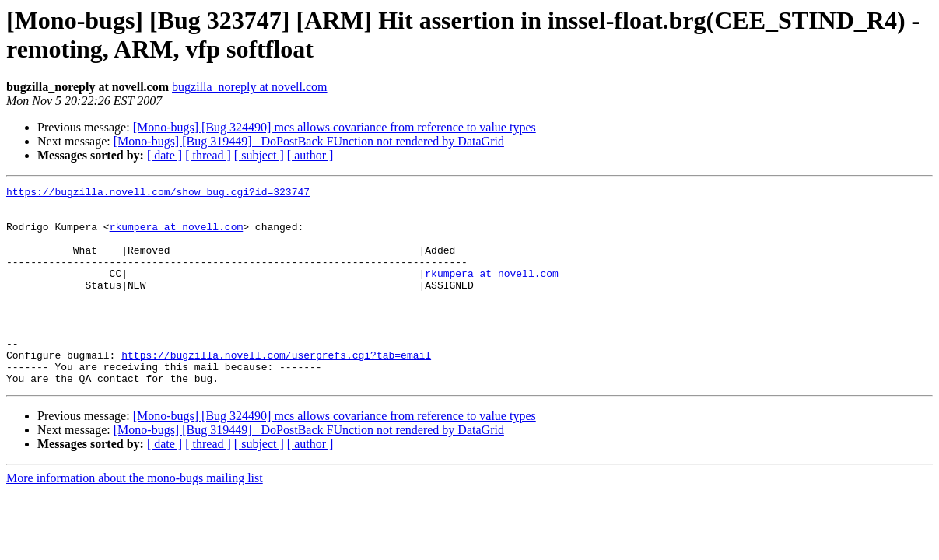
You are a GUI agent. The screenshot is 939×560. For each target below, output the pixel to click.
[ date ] (165, 155)
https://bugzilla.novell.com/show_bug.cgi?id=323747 (158, 194)
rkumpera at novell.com (177, 236)
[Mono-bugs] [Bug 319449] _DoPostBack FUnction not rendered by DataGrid (309, 141)
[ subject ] (259, 155)
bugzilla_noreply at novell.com (250, 87)
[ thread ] (208, 155)
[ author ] (310, 155)
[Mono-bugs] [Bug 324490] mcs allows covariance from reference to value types (335, 127)
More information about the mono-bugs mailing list (135, 518)
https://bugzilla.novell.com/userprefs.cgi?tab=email (276, 390)
